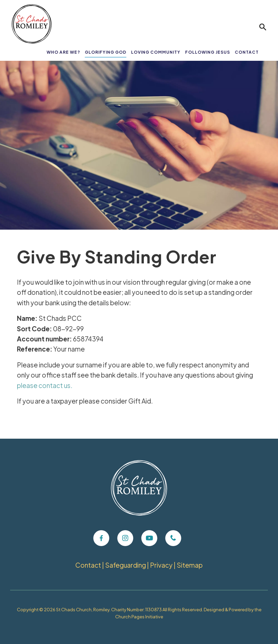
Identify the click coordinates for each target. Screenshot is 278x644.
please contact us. (45, 385)
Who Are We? (63, 52)
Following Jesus (208, 52)
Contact (247, 52)
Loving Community (156, 52)
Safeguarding (125, 565)
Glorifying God (106, 52)
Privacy (161, 565)
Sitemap (190, 565)
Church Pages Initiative (139, 617)
